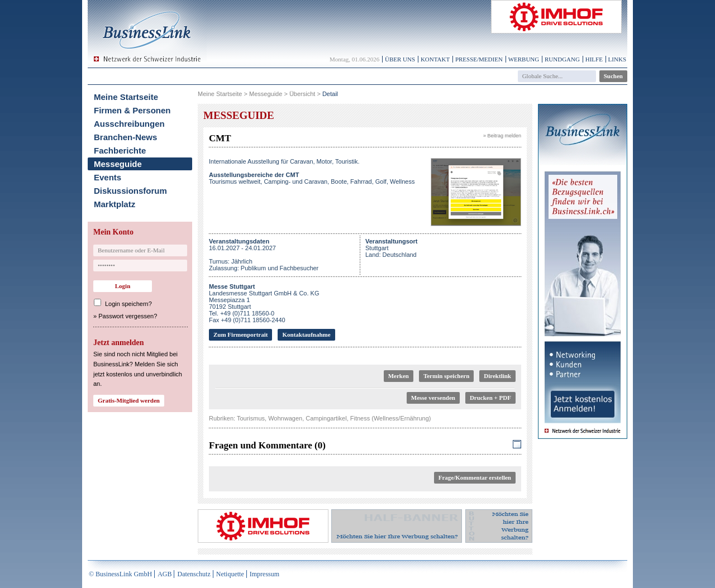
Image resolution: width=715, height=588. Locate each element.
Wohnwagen (285, 418)
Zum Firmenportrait (240, 334)
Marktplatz (115, 204)
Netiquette (230, 574)
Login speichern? (128, 304)
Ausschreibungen (129, 124)
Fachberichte (120, 150)
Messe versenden (433, 398)
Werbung (524, 59)
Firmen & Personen (132, 110)
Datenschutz (194, 574)
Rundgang (562, 59)
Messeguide (118, 164)
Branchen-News (125, 137)
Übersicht (302, 94)
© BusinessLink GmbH (120, 574)
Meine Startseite (126, 97)
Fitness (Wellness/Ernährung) (391, 418)
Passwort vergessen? (128, 316)
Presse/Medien (479, 59)
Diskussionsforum (130, 191)
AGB (165, 574)
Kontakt (435, 59)
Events (108, 177)
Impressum (264, 574)
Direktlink (497, 376)
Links (617, 59)
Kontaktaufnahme (306, 334)
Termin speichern (446, 376)
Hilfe (594, 59)
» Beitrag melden (502, 136)
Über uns (400, 59)
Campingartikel (326, 418)
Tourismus (251, 418)
